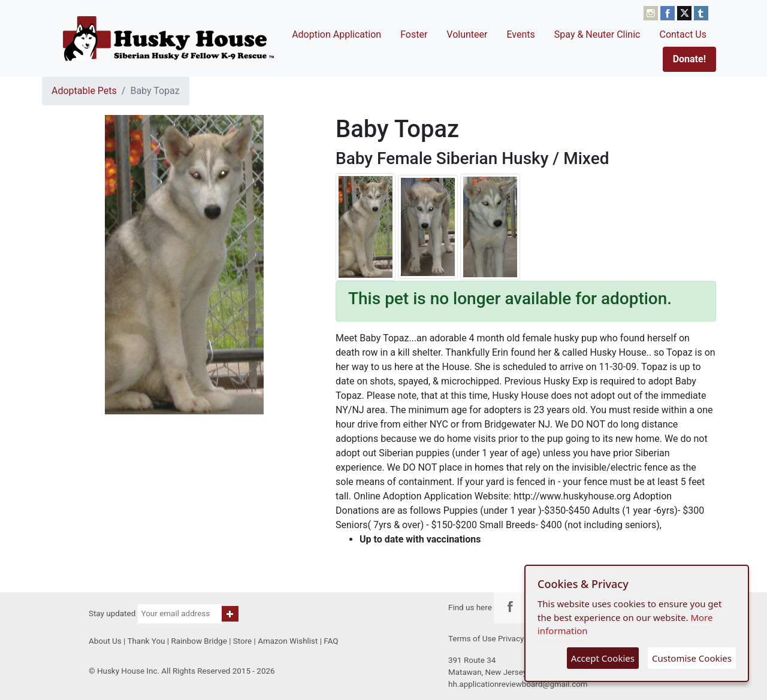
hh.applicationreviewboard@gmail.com (518, 684)
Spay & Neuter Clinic (597, 34)
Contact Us (683, 34)
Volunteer (467, 34)
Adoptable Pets (84, 91)
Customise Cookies (692, 658)
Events (520, 34)
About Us (105, 641)
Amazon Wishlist (288, 641)
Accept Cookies (603, 658)
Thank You (146, 641)
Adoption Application (336, 34)
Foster (414, 34)
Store (242, 641)
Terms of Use (472, 639)
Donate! (689, 59)
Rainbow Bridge (199, 641)
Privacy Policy (523, 639)
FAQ (331, 641)
